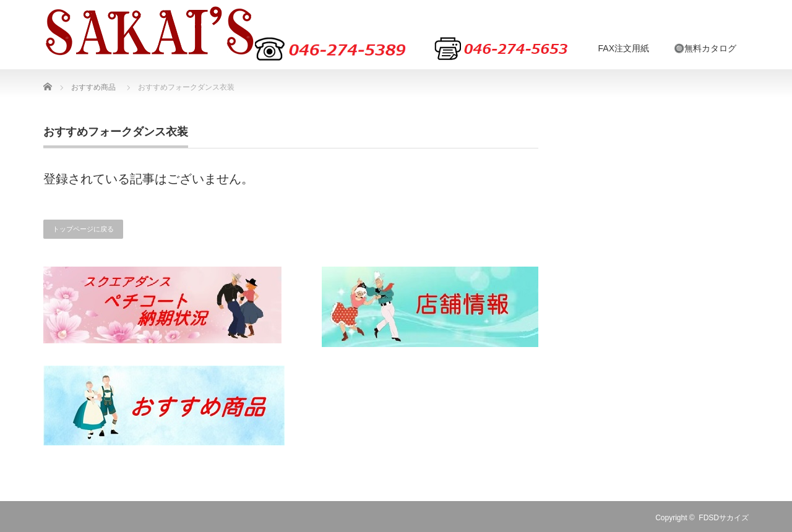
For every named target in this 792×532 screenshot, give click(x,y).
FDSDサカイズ (724, 518)
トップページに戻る (83, 229)
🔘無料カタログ (705, 48)
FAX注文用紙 (624, 48)
